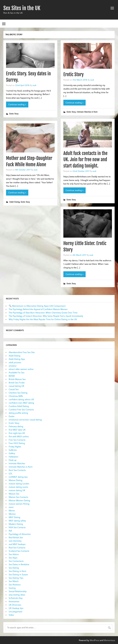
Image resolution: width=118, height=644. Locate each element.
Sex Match (14, 581)
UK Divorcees (15, 605)
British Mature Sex (17, 379)
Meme (12, 510)
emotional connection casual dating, (25, 420)
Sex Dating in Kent (17, 571)
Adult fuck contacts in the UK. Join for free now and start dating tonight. (85, 160)
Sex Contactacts (16, 561)
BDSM (12, 376)
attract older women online (21, 369)
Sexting (12, 588)
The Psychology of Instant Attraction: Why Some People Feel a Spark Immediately (46, 316)
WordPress (94, 640)
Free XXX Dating (17, 443)
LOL (10, 473)
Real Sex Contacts (17, 547)
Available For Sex (17, 372)
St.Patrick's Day (16, 598)
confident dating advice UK (21, 399)
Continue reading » (17, 104)
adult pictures (15, 362)
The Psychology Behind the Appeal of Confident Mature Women (38, 309)
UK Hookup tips (16, 608)
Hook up (13, 460)
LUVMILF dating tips (18, 477)
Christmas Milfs (16, 396)
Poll (10, 531)
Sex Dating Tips (16, 578)
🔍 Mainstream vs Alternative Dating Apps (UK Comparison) (37, 306)
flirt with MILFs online (19, 436)
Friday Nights (15, 446)
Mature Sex (14, 494)
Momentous (109, 640)
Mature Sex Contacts (18, 497)
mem (11, 507)
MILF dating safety (17, 521)
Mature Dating (16, 480)
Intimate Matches (17, 463)
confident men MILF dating (21, 403)
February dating (16, 426)
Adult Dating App (17, 359)
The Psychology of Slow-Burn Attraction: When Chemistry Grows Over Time (43, 313)
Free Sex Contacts (17, 440)
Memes (12, 514)
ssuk (34, 85)
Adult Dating (15, 202)
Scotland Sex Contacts (19, 551)
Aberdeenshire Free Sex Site (22, 352)
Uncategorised (15, 611)
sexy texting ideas (17, 595)
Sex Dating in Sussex (18, 574)
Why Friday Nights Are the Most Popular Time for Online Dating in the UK (43, 319)
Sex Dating (14, 568)
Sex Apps (13, 558)
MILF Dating (15, 517)
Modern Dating (16, 524)
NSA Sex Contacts (17, 527)
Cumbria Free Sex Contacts (21, 409)
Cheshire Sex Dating (18, 393)
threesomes (14, 601)
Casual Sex (14, 389)
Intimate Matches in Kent (87, 112)
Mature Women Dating (19, 500)
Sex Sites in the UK (22, 8)
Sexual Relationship (18, 591)
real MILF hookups (17, 544)
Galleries (13, 450)
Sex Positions (15, 585)
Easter (12, 416)
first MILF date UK (17, 430)
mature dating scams (18, 487)
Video (11, 615)
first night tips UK (17, 433)
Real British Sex (16, 537)
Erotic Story (14, 114)
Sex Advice (14, 554)
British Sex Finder (17, 383)
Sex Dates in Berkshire (19, 564)
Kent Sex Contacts (17, 470)
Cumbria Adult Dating (19, 406)
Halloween (14, 457)
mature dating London (19, 484)
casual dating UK (16, 386)
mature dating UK (17, 490)
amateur (13, 366)
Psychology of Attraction (20, 534)
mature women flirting (19, 504)
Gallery (12, 453)
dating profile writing (18, 413)
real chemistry (15, 541)
